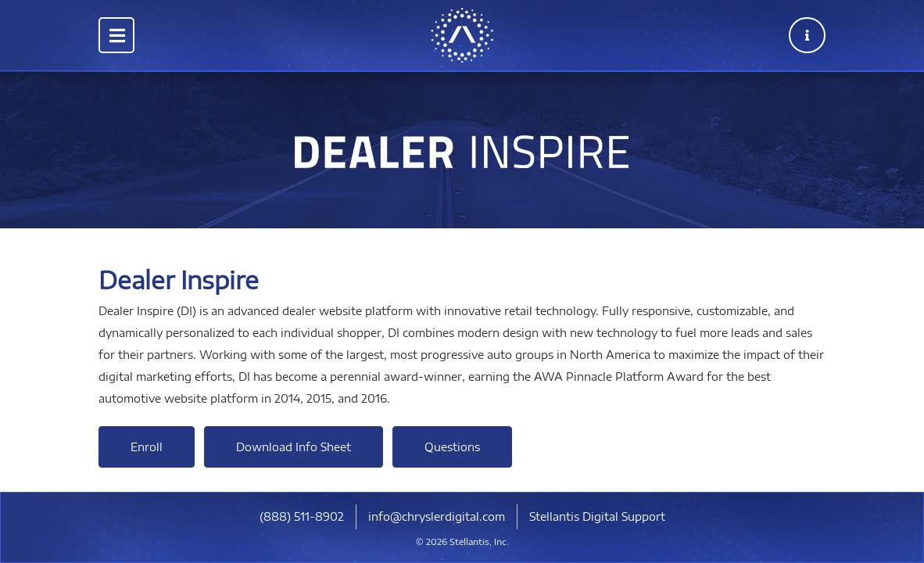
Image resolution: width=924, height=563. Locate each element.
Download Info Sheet (294, 447)
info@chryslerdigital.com (437, 516)
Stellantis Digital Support (597, 516)
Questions (452, 447)
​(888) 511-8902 (302, 516)
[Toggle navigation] (116, 35)
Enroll (147, 447)
